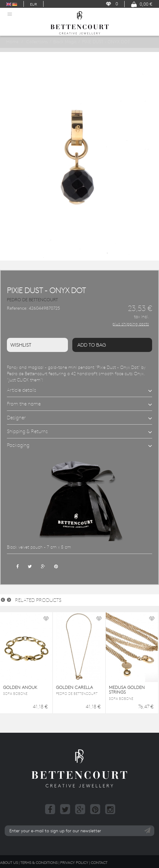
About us (9, 862)
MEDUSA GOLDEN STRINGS (127, 690)
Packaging (18, 445)
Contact (99, 862)
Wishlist (21, 345)
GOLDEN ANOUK (20, 687)
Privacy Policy (74, 862)
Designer (16, 417)
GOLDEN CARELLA (74, 687)
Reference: (17, 308)
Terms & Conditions (39, 862)
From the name (24, 404)
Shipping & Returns (27, 431)
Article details (22, 390)
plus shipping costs (131, 324)
